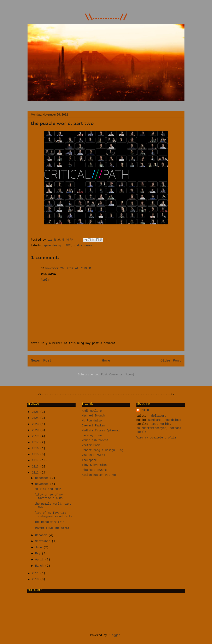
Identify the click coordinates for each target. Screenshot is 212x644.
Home (106, 361)
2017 (36, 443)
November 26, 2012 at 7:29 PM (68, 269)
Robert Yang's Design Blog (102, 450)
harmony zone (92, 436)
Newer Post (41, 361)
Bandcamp (155, 420)
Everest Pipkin (93, 426)
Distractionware (94, 470)
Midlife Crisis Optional (101, 431)
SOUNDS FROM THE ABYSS (52, 528)
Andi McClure (92, 411)
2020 (36, 430)
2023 (36, 424)
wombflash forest (95, 441)
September (43, 542)
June (39, 548)
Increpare (89, 460)
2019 (36, 436)
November (43, 484)
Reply (45, 280)
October (42, 536)
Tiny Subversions (95, 465)
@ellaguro (159, 416)
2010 (36, 579)
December (43, 478)
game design (53, 246)
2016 (36, 449)
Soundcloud (173, 420)
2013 (36, 467)
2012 (36, 473)
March (40, 566)
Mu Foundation (93, 421)
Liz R (52, 240)
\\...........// (106, 16)
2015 (36, 455)
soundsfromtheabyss (151, 428)
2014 (36, 461)
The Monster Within (49, 522)
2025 (36, 412)
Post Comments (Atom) (118, 375)
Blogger (114, 635)
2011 (36, 573)
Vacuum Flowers (93, 455)
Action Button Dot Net (99, 475)
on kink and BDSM (48, 489)
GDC (68, 246)
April (40, 560)
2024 (36, 418)
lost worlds (160, 424)
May (39, 554)
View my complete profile (156, 438)
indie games (83, 246)
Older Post (171, 361)
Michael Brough (93, 416)
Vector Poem (91, 446)
